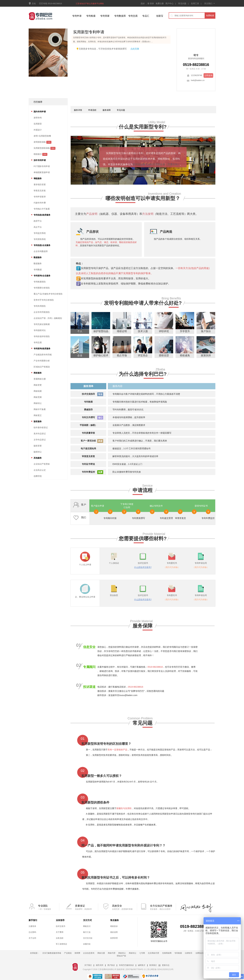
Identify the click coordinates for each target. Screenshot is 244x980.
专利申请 (77, 16)
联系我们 (153, 965)
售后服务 (115, 920)
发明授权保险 (40, 142)
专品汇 (146, 16)
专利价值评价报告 (42, 336)
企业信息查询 (89, 953)
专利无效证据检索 (42, 324)
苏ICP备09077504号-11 (136, 969)
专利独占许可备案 (42, 209)
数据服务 (38, 263)
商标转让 (38, 403)
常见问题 (182, 4)
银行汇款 (87, 932)
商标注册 (101, 953)
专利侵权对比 (40, 330)
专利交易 (133, 16)
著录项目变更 (40, 185)
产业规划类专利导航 (43, 355)
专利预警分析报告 (42, 288)
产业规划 (68, 953)
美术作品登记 (40, 434)
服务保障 (107, 110)
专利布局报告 (40, 306)
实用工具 (195, 4)
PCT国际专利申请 (42, 166)
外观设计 (38, 130)
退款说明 (114, 932)
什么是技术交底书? (143, 567)
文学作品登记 (40, 440)
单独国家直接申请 (42, 172)
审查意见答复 (40, 191)
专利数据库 (120, 16)
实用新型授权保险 (42, 148)
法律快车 (189, 953)
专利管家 (105, 16)
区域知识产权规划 (42, 367)
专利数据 (38, 270)
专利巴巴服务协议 (126, 965)
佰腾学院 (38, 476)
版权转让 (38, 452)
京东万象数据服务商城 (52, 953)
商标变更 (38, 385)
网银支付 (87, 926)
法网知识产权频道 (203, 953)
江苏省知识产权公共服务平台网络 (90, 4)
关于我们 (88, 965)
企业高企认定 (40, 470)
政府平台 (38, 221)
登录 (152, 4)
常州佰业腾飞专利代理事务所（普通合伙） (134, 42)
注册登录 (32, 926)
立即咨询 (208, 75)
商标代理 (112, 953)
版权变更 (38, 446)
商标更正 (38, 415)
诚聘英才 (142, 965)
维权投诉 (114, 926)
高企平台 (38, 227)
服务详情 (78, 110)
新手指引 (33, 920)
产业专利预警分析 (42, 361)
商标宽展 (38, 397)
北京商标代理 (153, 953)
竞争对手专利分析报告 (44, 300)
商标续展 (38, 391)
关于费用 (60, 932)
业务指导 (60, 920)
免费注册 (160, 4)
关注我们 (210, 4)
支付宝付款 (88, 938)
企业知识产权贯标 (42, 464)
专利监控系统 (40, 233)
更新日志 (166, 965)
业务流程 (60, 938)
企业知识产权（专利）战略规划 (48, 318)
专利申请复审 (40, 197)
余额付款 (87, 944)
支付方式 (87, 920)
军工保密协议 (61, 944)
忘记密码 (32, 932)
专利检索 (91, 16)
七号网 (142, 953)
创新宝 (160, 16)
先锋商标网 (167, 953)
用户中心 (169, 4)
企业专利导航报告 (42, 312)
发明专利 (38, 118)
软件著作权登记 (41, 428)
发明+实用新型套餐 (42, 136)
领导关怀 (100, 965)
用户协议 (111, 965)
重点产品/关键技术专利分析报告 (48, 294)
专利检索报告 (40, 282)
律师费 (77, 953)
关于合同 (32, 938)
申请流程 (92, 110)
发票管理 (114, 938)
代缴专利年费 (40, 203)
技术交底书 (61, 926)
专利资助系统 (40, 239)
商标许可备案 (40, 409)
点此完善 (135, 49)
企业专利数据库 (41, 251)
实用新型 (38, 124)
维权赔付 (38, 154)
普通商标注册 (40, 379)
